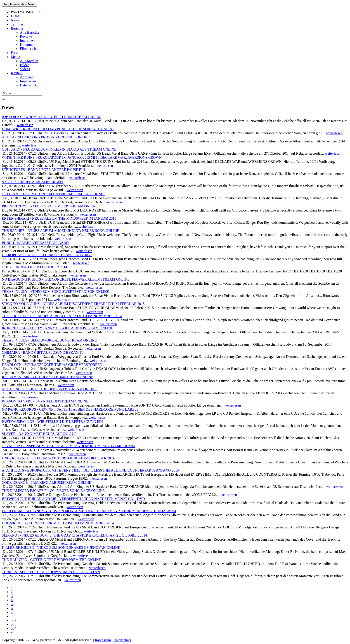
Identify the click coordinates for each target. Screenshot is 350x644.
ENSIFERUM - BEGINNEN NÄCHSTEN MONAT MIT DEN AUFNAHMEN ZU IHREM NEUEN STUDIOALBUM (89, 511)
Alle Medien (29, 61)
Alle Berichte (30, 32)
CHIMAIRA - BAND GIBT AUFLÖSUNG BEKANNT (43, 352)
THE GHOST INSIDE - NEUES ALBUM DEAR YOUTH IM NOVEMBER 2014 (62, 316)
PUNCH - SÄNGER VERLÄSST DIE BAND (35, 243)
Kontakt (17, 73)
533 (14, 624)
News (15, 20)
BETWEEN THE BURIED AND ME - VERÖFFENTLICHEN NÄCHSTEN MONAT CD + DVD (73, 499)
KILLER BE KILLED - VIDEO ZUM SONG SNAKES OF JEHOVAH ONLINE (61, 548)
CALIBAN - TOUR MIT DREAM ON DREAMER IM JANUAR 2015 (54, 194)
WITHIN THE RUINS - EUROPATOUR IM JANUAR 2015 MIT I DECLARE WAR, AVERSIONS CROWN (82, 157)
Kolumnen (28, 45)
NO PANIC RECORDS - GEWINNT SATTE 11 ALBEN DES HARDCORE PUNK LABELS (70, 409)
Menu (20, 4)
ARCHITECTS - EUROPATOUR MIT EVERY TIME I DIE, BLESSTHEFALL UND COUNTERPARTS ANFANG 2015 (90, 470)
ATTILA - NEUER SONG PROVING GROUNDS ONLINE (46, 137)
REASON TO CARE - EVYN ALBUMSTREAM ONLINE (45, 401)
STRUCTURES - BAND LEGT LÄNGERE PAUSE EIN (43, 170)
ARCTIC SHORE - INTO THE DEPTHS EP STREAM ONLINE (49, 389)
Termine (17, 24)
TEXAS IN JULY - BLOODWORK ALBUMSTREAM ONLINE (49, 340)
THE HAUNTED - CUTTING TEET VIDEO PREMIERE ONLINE (51, 560)
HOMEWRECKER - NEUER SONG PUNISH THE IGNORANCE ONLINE (58, 129)
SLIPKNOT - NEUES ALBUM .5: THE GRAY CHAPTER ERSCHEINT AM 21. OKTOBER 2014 (74, 535)
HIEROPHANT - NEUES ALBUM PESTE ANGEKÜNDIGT (47, 255)
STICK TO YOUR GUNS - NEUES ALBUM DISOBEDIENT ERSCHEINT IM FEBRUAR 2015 (73, 304)
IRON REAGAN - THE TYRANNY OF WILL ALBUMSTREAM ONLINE (57, 328)
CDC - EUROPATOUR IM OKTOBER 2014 (34, 267)
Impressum (28, 81)
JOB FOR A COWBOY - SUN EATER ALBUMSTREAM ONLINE (52, 117)
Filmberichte (29, 49)
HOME (16, 16)
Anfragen (27, 77)
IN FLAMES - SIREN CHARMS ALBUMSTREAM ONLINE (47, 377)
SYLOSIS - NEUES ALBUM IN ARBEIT (33, 182)
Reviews (26, 36)
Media (15, 57)
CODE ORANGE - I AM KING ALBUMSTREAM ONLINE (46, 482)
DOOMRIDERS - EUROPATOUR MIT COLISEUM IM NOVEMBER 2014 (58, 523)
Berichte (17, 28)
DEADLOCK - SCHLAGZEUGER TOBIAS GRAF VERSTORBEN (52, 365)
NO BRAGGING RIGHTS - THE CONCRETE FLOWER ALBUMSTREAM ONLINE (66, 279)
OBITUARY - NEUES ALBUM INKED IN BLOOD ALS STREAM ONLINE (59, 149)
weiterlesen (25, 125)
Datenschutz (29, 85)
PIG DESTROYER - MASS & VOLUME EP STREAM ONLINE (50, 206)
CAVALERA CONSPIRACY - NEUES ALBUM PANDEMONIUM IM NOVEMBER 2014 (69, 446)
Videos (25, 69)
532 (14, 620)
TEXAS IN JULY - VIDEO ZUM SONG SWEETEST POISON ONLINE (55, 292)
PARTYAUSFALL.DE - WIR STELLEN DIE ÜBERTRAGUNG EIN (52, 422)
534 (14, 628)
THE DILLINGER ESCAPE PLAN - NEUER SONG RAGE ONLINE (53, 491)
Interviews (28, 41)
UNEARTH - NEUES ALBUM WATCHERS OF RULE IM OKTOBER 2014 (58, 458)
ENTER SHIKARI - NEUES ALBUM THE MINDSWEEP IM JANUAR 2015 (59, 218)
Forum (16, 53)
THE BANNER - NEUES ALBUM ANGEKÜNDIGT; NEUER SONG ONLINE (60, 231)
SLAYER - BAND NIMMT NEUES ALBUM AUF (39, 434)
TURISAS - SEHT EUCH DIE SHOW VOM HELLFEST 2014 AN (51, 572)
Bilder (24, 65)
